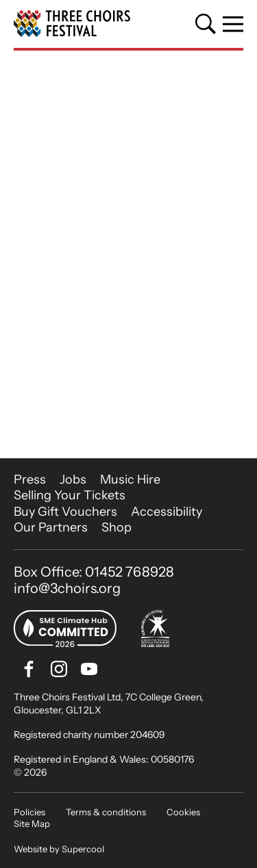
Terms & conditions (106, 812)
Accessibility (167, 512)
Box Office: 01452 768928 (94, 572)
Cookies (183, 812)
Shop (117, 527)
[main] (128, 254)
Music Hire (130, 479)
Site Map (32, 824)
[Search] (206, 24)
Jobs (73, 479)
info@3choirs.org (67, 588)
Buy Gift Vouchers (65, 512)
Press (30, 479)
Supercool (83, 849)
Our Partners (51, 527)
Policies (29, 812)
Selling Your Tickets (70, 495)
